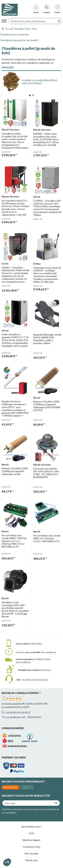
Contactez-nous (32, 847)
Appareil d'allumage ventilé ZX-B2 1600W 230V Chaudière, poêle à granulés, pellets (47, 339)
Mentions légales (32, 840)
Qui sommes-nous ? (32, 827)
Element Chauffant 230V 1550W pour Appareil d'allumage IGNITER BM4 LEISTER (47, 406)
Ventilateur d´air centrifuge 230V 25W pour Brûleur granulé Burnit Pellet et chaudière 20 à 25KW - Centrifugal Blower (15, 609)
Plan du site (32, 860)
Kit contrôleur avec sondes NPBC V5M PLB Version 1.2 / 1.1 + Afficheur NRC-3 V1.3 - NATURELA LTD (14, 541)
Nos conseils (32, 853)
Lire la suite (8, 67)
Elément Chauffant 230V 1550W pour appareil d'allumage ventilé (15, 471)
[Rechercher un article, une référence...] (33, 21)
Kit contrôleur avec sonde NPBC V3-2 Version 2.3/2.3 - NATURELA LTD (47, 538)
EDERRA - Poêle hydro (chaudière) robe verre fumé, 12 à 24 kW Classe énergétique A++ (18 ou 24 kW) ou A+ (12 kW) (46, 139)
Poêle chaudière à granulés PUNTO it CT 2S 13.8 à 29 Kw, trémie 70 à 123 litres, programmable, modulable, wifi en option (15, 340)
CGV (32, 833)
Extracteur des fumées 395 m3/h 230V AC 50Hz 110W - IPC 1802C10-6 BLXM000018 (46, 473)
